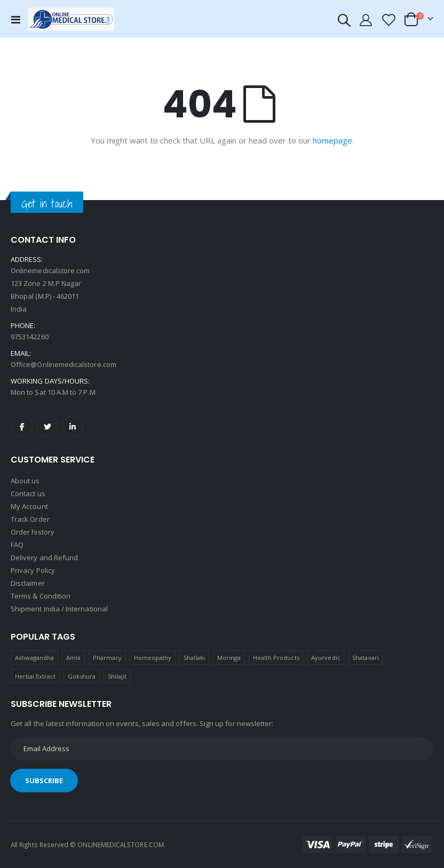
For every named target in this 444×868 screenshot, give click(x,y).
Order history (33, 532)
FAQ (17, 545)
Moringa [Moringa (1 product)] (229, 658)
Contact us (28, 493)
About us (25, 481)
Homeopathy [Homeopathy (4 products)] (153, 658)
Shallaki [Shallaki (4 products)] (195, 658)
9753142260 (30, 337)
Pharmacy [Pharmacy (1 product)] (108, 658)
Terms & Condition (41, 596)
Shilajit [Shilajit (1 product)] (117, 676)
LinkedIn (73, 426)
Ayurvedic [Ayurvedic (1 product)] (326, 658)
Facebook (22, 426)
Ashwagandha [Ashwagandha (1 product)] (35, 658)
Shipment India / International (59, 609)
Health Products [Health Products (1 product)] (276, 658)
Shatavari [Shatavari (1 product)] (366, 658)
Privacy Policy (33, 570)
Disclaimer (28, 583)
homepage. (333, 140)
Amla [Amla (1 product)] (73, 658)
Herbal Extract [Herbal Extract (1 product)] (35, 676)
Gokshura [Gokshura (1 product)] (82, 676)
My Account (29, 506)
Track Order (30, 519)
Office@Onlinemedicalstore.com (64, 364)
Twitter (47, 426)
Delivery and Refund (44, 558)
